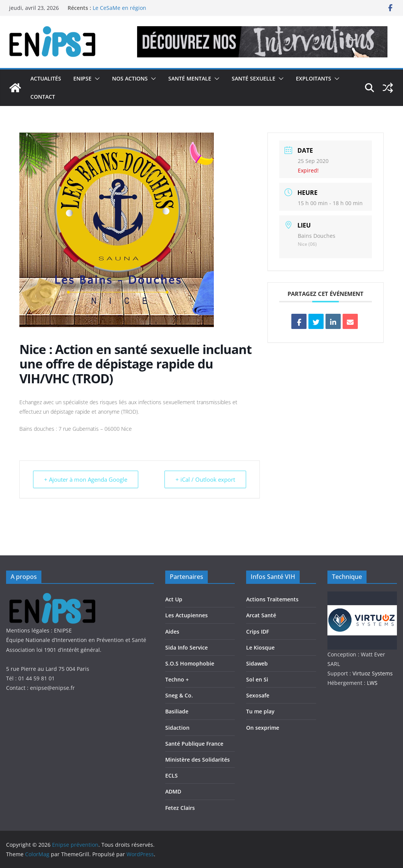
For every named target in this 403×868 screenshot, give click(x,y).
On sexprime (263, 728)
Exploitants (314, 78)
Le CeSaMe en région (119, 8)
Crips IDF (258, 632)
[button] (96, 79)
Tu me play (260, 711)
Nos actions (130, 78)
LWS (371, 683)
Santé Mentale (190, 78)
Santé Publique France (194, 744)
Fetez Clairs (180, 808)
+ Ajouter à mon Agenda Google (86, 479)
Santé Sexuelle (254, 78)
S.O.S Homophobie (190, 663)
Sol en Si (257, 679)
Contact (43, 97)
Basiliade (177, 711)
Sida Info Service (186, 647)
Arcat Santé (261, 615)
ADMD (173, 791)
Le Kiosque (260, 647)
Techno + (177, 679)
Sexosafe (258, 695)
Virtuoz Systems (373, 673)
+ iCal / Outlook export (205, 479)
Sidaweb (257, 663)
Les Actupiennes (186, 615)
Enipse (82, 78)
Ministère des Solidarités (198, 760)
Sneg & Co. (179, 695)
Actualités (46, 78)
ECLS (171, 776)
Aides (172, 632)
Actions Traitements (272, 599)
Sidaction (177, 728)
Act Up (174, 599)
